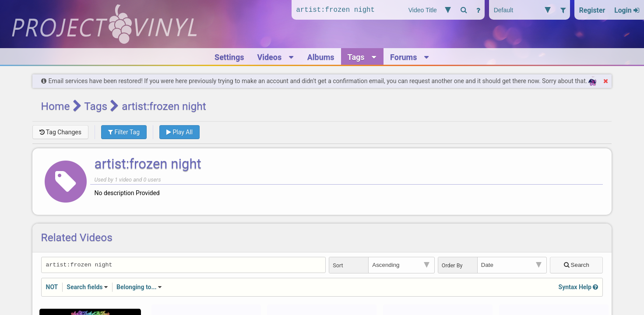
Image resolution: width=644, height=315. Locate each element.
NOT (52, 288)
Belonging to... (137, 288)
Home (56, 106)
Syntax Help (579, 288)
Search (577, 265)
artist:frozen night (148, 164)
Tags (96, 106)
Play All (179, 132)
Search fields (84, 288)
